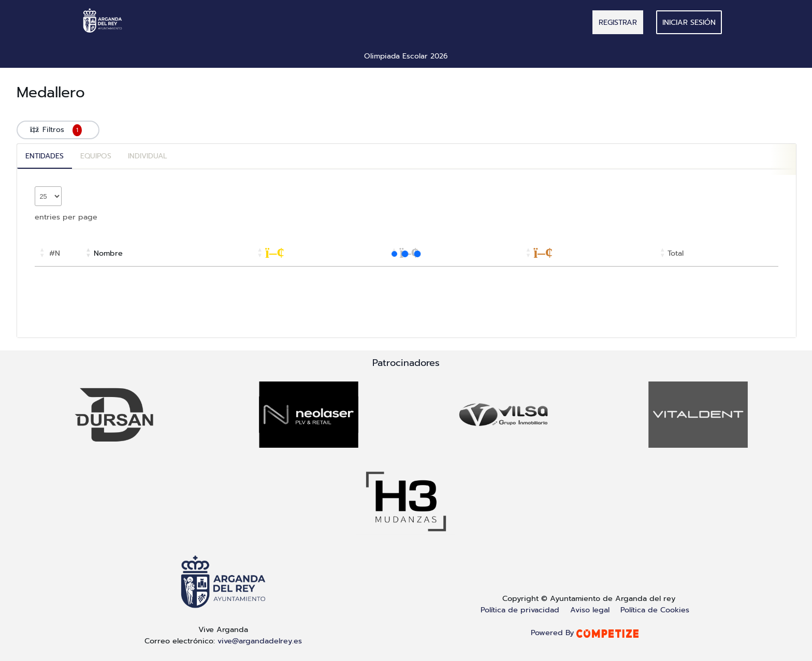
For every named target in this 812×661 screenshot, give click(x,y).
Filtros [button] (58, 130)
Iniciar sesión (689, 22)
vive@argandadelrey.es (260, 641)
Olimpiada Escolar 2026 (406, 56)
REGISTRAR (618, 22)
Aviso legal (590, 610)
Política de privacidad (520, 610)
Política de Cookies (655, 610)
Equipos (96, 156)
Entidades (45, 156)
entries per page (66, 217)
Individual (148, 156)
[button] (42, 253)
